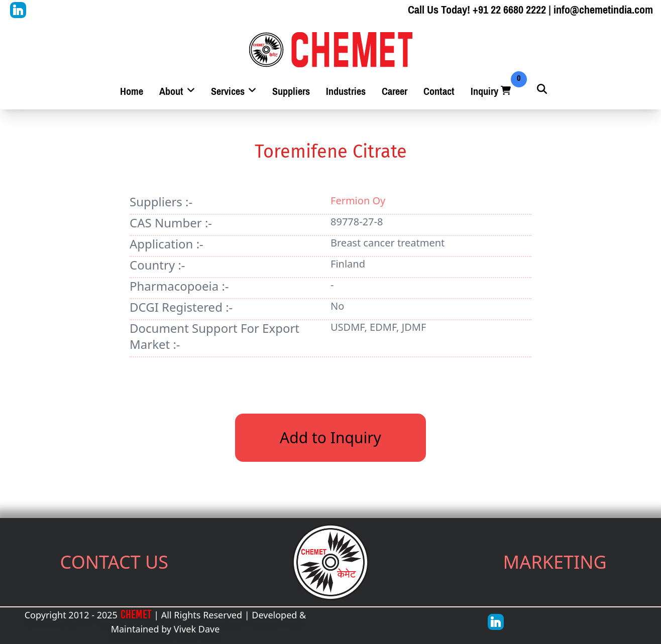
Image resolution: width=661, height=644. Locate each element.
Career (395, 92)
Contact (439, 92)
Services (234, 92)
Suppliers (291, 92)
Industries (346, 92)
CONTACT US (115, 562)
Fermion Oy (358, 201)
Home (132, 92)
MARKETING (555, 562)
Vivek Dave (197, 629)
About (177, 92)
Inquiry (492, 92)
